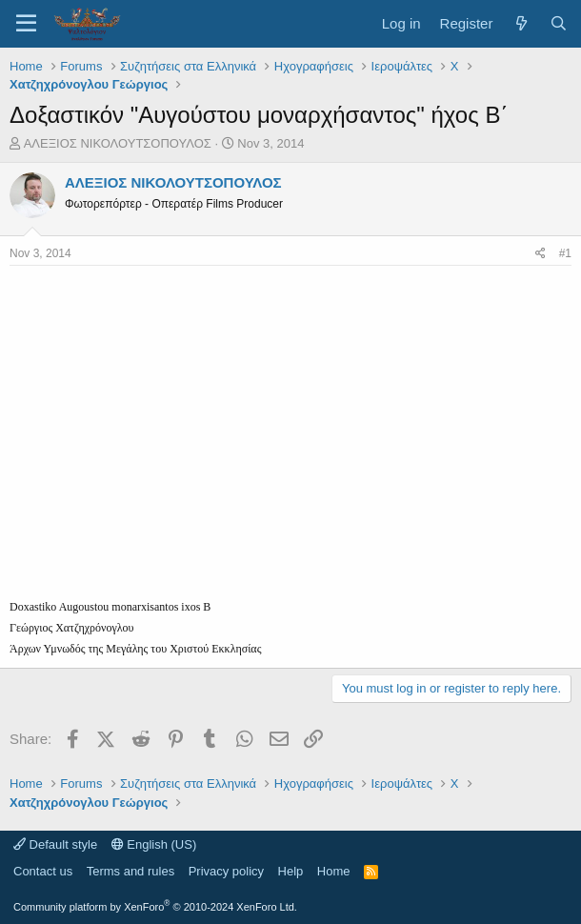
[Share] (541, 254)
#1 (565, 253)
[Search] (559, 23)
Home (334, 871)
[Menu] (26, 24)
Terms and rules (130, 871)
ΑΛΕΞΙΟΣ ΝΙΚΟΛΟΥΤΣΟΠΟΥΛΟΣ (118, 143)
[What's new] (521, 23)
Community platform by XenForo (155, 907)
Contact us (43, 871)
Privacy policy (226, 871)
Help (291, 871)
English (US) (154, 844)
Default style (55, 844)
